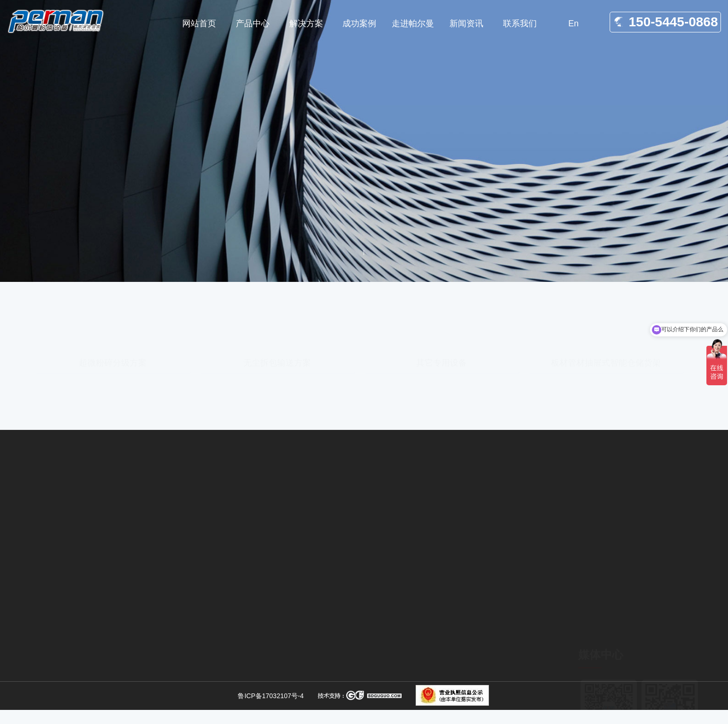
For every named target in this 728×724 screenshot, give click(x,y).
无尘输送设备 (355, 676)
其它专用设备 (441, 311)
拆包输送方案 (355, 692)
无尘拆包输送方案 (277, 311)
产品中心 (478, 685)
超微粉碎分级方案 (113, 311)
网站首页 (91, 268)
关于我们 (478, 669)
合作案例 (478, 701)
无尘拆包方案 (355, 660)
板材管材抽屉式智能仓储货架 (606, 311)
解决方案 (130, 268)
